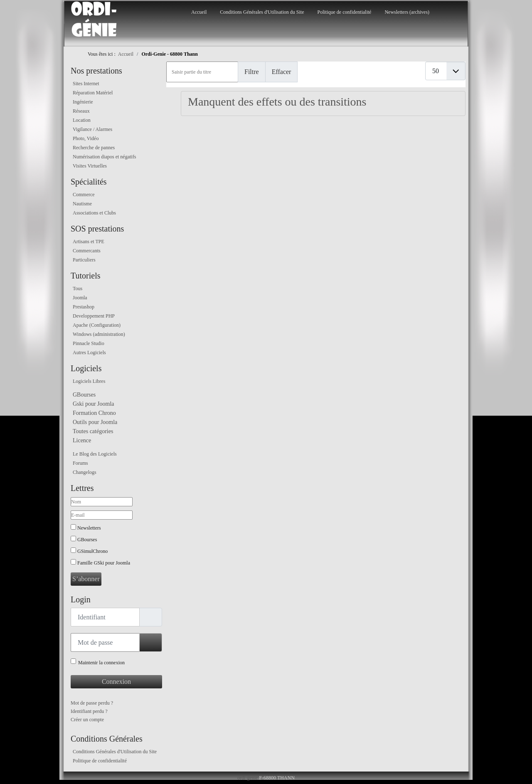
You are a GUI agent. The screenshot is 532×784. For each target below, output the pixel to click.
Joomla (80, 298)
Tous (78, 288)
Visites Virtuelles (90, 166)
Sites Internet (86, 84)
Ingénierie (83, 102)
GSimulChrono (92, 551)
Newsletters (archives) (407, 12)
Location (82, 120)
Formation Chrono (94, 413)
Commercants (87, 251)
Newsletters (89, 528)
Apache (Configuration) (97, 325)
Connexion (116, 682)
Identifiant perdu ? (89, 711)
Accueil (199, 12)
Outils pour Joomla (95, 422)
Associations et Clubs (94, 213)
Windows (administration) (99, 334)
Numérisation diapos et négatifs (104, 157)
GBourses (84, 395)
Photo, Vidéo (86, 138)
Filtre (252, 72)
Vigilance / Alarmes (92, 129)
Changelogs (85, 472)
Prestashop (84, 307)
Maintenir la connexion (101, 663)
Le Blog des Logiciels (95, 454)
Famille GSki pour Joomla (104, 563)
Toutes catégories (93, 431)
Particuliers (84, 260)
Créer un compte (87, 720)
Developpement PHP (94, 316)
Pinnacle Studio (89, 343)
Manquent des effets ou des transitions (277, 102)
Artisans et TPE (89, 242)
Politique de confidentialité (344, 12)
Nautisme (82, 204)
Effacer (282, 72)
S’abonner (86, 579)
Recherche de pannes (94, 148)
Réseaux (81, 111)
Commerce (84, 195)
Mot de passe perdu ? (92, 703)
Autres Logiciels (89, 353)
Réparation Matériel (93, 93)
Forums (80, 463)
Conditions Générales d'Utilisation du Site (262, 12)
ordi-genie (248, 778)
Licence (82, 440)
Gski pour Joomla (94, 404)
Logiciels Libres (89, 381)
